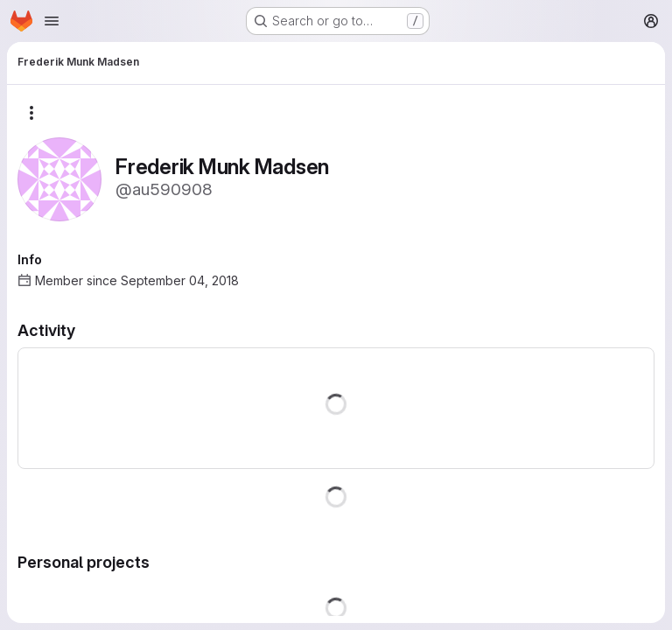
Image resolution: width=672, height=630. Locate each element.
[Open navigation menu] (52, 21)
